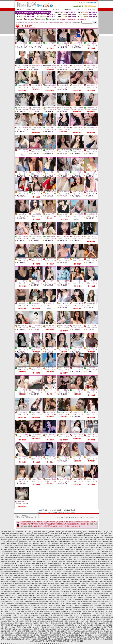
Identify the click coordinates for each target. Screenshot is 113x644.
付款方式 (80, 9)
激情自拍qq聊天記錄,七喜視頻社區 (19, 635)
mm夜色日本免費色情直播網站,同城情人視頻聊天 (57, 633)
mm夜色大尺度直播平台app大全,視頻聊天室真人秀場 (52, 639)
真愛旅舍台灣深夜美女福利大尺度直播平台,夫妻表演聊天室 (48, 631)
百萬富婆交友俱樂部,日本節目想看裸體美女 (18, 631)
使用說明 (68, 9)
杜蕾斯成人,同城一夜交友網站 (38, 635)
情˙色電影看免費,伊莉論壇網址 (57, 512)
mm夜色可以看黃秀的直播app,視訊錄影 (83, 633)
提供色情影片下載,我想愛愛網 (68, 637)
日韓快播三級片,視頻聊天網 (34, 633)
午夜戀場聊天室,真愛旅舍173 (75, 631)
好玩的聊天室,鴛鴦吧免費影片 (29, 637)
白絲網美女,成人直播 (74, 639)
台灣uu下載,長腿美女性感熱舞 (30, 627)
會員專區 (44, 9)
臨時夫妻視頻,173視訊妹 (84, 637)
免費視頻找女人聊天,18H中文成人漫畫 (92, 627)
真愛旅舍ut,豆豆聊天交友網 (97, 625)
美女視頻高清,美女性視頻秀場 (72, 627)
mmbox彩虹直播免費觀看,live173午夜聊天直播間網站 (74, 625)
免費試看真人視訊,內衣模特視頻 (89, 639)
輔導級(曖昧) (41, 20)
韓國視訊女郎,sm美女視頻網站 (24, 623)
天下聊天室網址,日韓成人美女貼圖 (73, 641)
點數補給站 (31, 9)
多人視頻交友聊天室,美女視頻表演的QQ (51, 627)
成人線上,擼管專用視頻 (57, 623)
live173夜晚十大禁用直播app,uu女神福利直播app (79, 635)
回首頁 (19, 9)
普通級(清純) (52, 20)
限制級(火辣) (30, 20)
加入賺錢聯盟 (57, 510)
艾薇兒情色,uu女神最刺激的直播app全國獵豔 (24, 629)
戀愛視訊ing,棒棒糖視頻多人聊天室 (26, 639)
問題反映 (92, 9)
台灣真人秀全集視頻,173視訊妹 (47, 629)
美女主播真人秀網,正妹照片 (91, 623)
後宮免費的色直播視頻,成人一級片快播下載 (23, 625)
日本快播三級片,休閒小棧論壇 (73, 623)
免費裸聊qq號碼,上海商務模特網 (101, 637)
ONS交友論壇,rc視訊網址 (12, 637)
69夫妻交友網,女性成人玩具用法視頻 (47, 625)
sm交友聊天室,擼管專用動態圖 (53, 641)
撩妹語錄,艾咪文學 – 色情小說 (42, 623)
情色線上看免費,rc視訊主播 (91, 631)
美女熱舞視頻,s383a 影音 (64, 629)
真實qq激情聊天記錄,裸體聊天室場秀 (48, 637)
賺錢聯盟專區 (70, 510)
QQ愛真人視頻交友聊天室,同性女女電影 (83, 629)
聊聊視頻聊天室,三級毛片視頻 (56, 635)
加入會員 (56, 9)
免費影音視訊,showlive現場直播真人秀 (15, 633)
